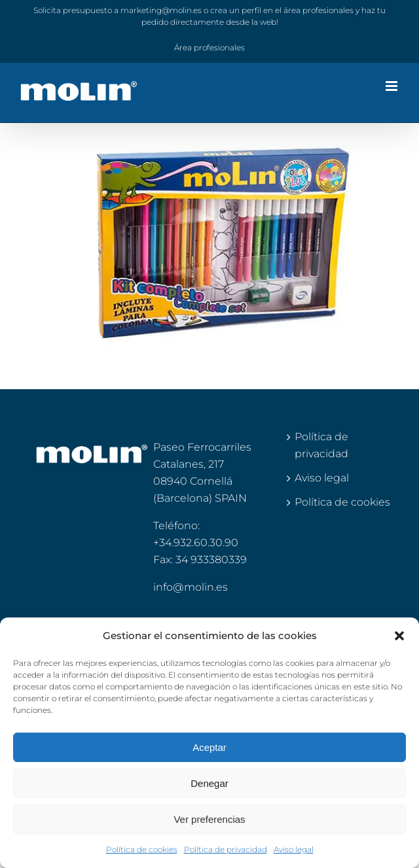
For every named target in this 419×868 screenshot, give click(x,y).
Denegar (209, 783)
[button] (399, 636)
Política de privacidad (226, 849)
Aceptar (209, 747)
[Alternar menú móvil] (392, 86)
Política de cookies (142, 849)
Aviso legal (294, 849)
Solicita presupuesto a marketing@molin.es (118, 10)
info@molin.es (191, 587)
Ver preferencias (209, 819)
